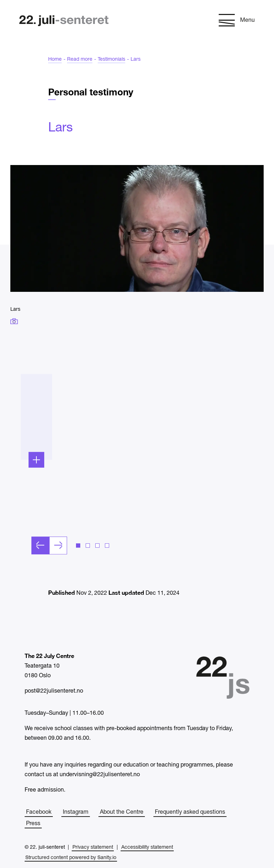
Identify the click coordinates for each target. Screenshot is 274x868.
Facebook (39, 812)
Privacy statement (93, 847)
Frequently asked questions (190, 812)
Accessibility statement (147, 847)
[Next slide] (58, 554)
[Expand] (36, 468)
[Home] (64, 22)
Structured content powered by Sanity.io (71, 858)
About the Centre (122, 812)
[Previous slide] (40, 554)
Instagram (76, 812)
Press (33, 824)
